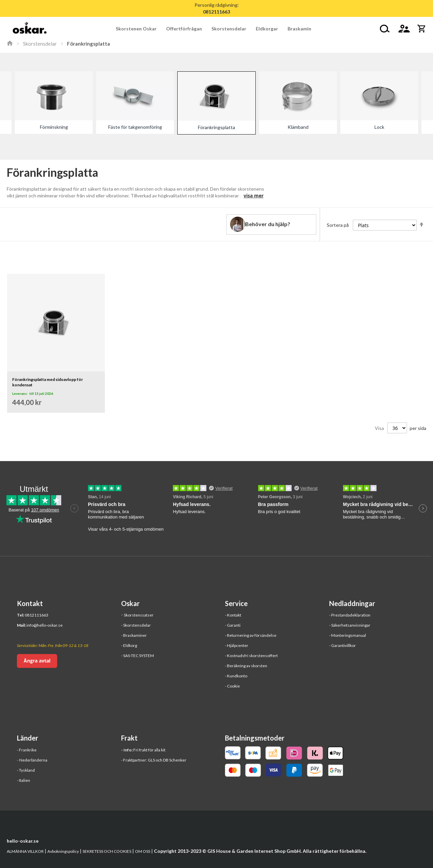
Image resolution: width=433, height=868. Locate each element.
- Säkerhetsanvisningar (350, 625)
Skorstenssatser (139, 615)
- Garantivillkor (343, 645)
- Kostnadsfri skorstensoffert (251, 656)
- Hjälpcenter (237, 645)
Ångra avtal (37, 661)
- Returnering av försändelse (251, 635)
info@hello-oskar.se (44, 625)
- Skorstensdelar (136, 625)
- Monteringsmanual (348, 635)
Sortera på (338, 225)
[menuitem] (139, 29)
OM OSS (143, 851)
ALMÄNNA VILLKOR (25, 851)
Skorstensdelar (40, 44)
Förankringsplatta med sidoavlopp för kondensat (48, 382)
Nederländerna (33, 760)
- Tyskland (26, 770)
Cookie (233, 686)
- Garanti (233, 625)
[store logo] (30, 29)
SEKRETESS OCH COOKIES (107, 851)
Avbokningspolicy (63, 851)
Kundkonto (237, 676)
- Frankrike (27, 750)
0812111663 (37, 615)
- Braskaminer (134, 635)
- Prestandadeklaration (350, 615)
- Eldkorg (129, 645)
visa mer (254, 196)
